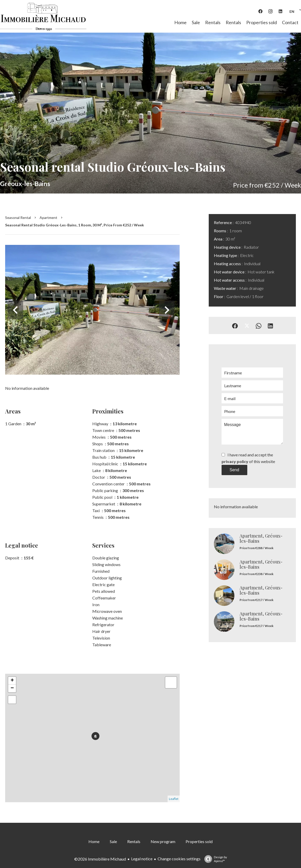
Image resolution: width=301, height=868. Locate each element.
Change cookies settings (179, 859)
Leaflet (174, 799)
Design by (214, 859)
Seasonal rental (18, 218)
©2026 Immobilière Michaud (100, 859)
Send (234, 470)
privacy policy (235, 461)
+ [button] (12, 681)
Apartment (48, 218)
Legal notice (142, 859)
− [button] (12, 688)
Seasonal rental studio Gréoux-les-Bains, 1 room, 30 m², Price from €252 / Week (75, 225)
